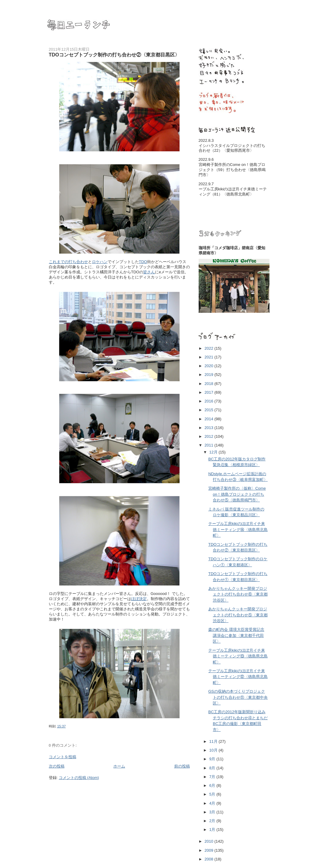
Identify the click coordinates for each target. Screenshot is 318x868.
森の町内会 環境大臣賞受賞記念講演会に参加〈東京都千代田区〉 (236, 635)
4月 (213, 803)
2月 (213, 821)
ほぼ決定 (139, 599)
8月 (213, 768)
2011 (210, 445)
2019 (210, 375)
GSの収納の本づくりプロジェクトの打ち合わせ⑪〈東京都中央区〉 (238, 697)
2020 (210, 366)
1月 (213, 830)
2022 (210, 348)
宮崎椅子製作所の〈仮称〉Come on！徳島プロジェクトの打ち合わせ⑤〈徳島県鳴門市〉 (237, 494)
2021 (210, 357)
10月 (214, 750)
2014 (210, 419)
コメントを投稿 (63, 757)
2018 (210, 384)
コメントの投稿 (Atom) (79, 778)
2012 (210, 436)
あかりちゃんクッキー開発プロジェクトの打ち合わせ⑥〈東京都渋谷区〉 (238, 594)
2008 (210, 859)
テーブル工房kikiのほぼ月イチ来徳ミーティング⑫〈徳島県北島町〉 (238, 677)
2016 (210, 401)
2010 (210, 841)
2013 (210, 428)
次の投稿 (57, 766)
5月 (213, 794)
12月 (214, 452)
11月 (214, 741)
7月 (213, 777)
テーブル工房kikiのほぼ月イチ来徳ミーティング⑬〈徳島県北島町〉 (238, 656)
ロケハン (100, 262)
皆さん (149, 272)
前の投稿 (182, 766)
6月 (213, 785)
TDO (143, 262)
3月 (213, 812)
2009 (210, 850)
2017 (210, 392)
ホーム (119, 766)
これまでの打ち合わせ (68, 262)
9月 (213, 759)
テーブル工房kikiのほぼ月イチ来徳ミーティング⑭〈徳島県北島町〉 (238, 529)
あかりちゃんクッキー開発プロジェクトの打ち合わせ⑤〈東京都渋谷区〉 (238, 615)
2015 (210, 410)
